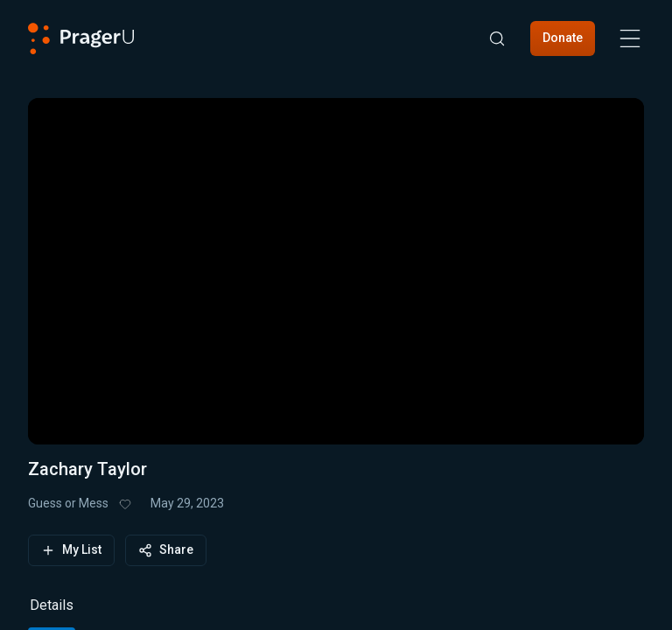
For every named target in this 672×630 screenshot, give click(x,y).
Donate (563, 38)
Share (166, 550)
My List (71, 550)
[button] (336, 261)
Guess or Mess (68, 503)
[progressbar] (165, 397)
